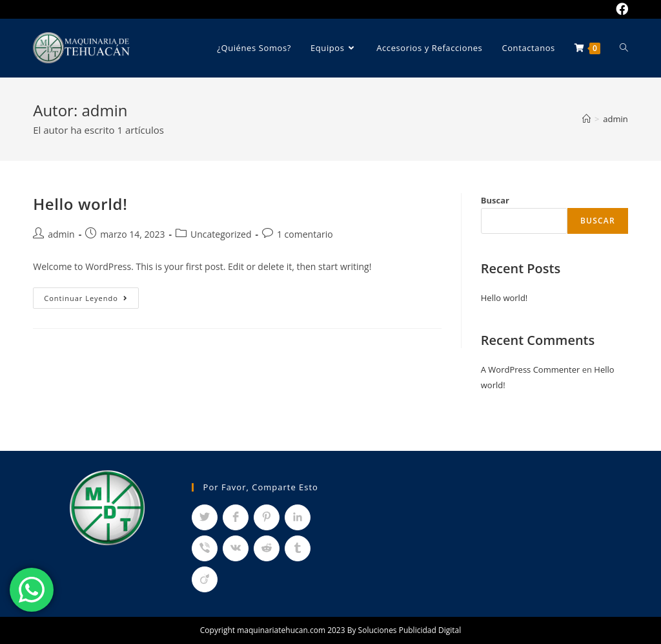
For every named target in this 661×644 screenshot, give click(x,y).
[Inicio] (586, 119)
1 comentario (305, 234)
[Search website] (624, 48)
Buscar (495, 200)
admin (61, 234)
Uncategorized (221, 234)
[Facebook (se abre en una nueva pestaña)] (620, 9)
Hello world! (80, 204)
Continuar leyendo (91, 300)
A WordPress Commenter (531, 369)
